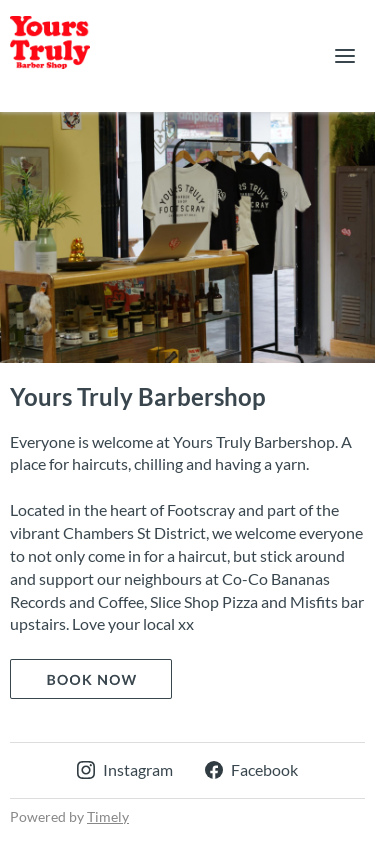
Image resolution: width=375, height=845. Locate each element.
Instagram (125, 769)
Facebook (251, 769)
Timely (108, 816)
